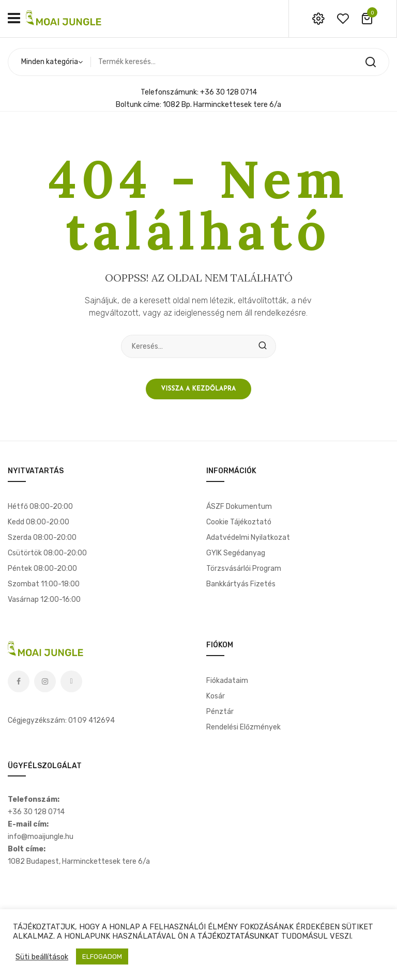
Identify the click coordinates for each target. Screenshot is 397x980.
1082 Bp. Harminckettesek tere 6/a (222, 105)
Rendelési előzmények (243, 727)
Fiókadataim (227, 681)
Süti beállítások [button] (42, 957)
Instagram (45, 681)
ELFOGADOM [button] (102, 956)
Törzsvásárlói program (244, 569)
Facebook (19, 681)
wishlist (343, 19)
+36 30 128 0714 (228, 92)
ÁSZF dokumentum (239, 507)
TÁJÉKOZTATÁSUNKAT (238, 936)
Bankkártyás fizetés (241, 584)
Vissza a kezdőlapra (199, 389)
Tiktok (71, 681)
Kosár (216, 696)
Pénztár (220, 712)
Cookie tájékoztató (239, 522)
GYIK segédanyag (236, 553)
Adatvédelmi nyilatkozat (248, 538)
